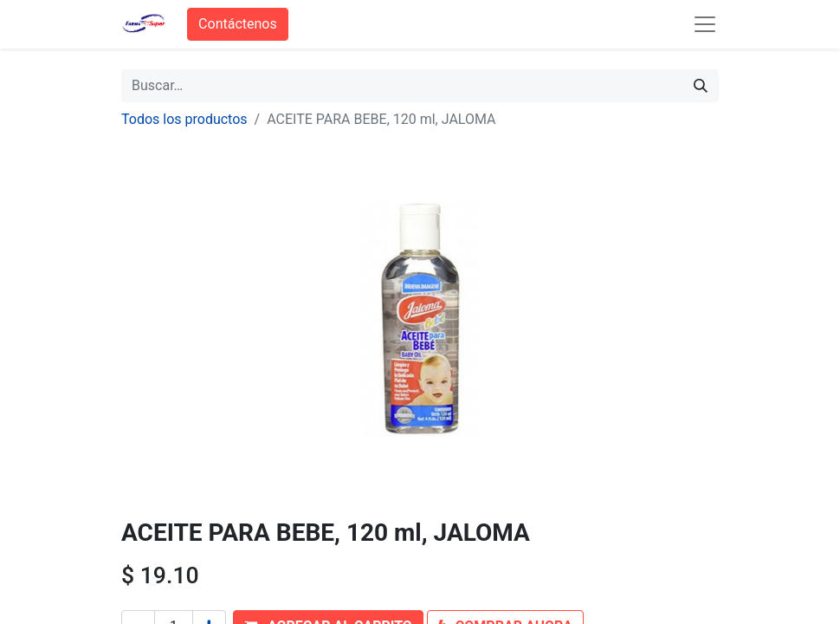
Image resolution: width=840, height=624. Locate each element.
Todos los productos (184, 119)
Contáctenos (238, 24)
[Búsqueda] (701, 86)
